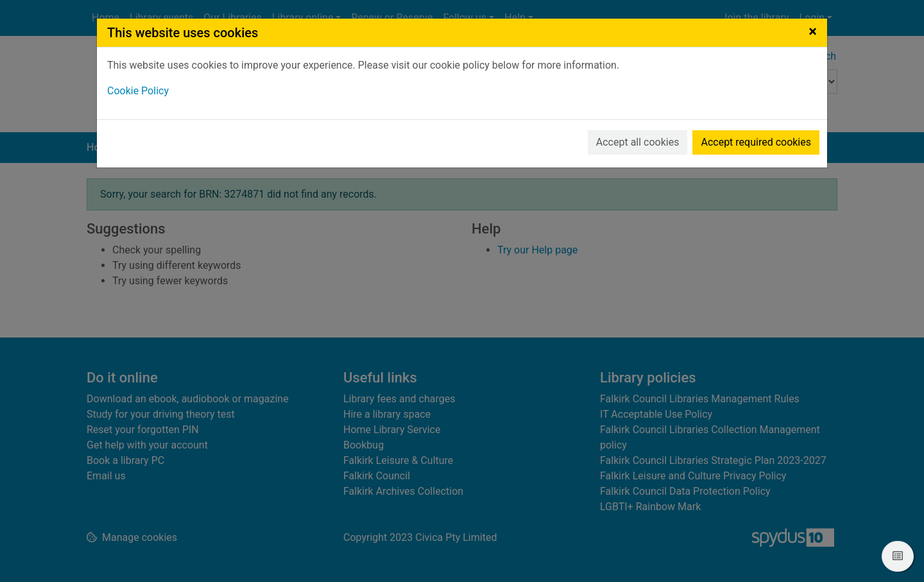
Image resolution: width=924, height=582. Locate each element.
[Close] (813, 31)
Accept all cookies (638, 142)
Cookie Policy (138, 91)
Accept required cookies (756, 142)
